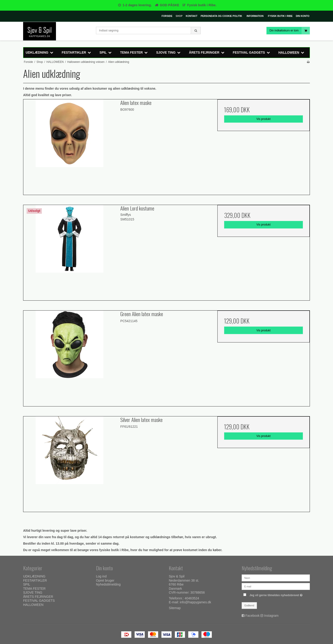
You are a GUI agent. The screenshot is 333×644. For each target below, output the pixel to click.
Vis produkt (264, 119)
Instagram (271, 616)
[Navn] (276, 578)
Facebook (252, 616)
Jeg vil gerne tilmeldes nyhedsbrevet (277, 594)
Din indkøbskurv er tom (290, 31)
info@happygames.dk (195, 602)
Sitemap (175, 608)
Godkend (249, 605)
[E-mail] (276, 586)
